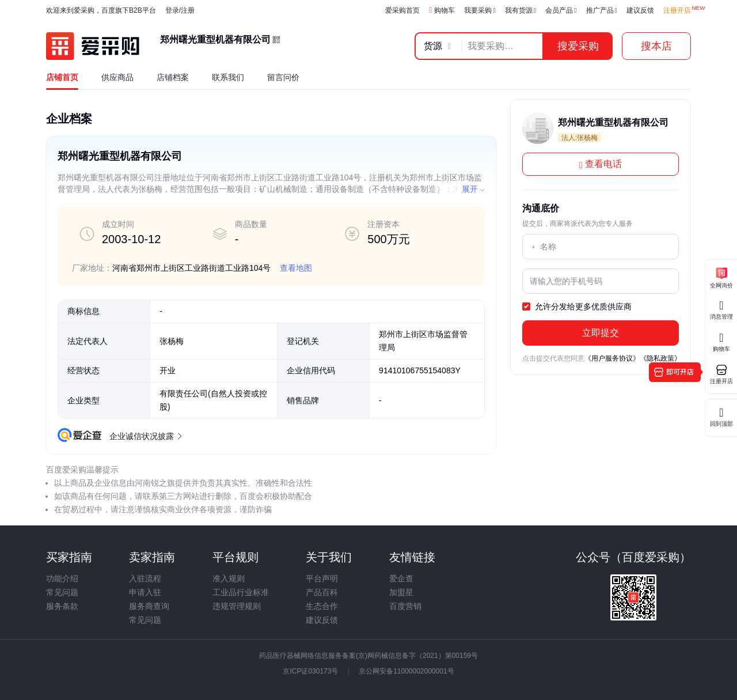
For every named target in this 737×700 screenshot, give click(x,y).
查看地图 (296, 268)
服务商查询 (149, 606)
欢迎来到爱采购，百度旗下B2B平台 (101, 10)
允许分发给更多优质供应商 (577, 307)
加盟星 (401, 592)
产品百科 (322, 592)
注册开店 (677, 10)
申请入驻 (145, 592)
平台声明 (322, 578)
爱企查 (401, 578)
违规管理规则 (237, 606)
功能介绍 (62, 578)
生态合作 (322, 606)
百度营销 (405, 606)
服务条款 (62, 606)
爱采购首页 (402, 10)
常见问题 (62, 592)
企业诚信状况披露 (145, 436)
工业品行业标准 (241, 592)
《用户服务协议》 (612, 358)
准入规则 (229, 578)
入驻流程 (145, 578)
